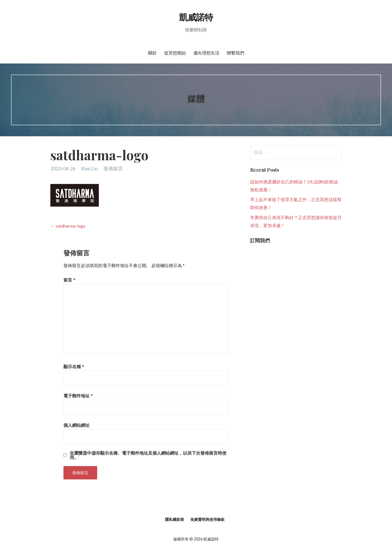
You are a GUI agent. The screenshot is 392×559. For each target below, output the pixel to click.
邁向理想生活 (206, 53)
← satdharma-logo (68, 226)
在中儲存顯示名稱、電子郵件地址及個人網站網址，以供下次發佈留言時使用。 (148, 455)
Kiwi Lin (89, 168)
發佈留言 (113, 168)
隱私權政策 (174, 519)
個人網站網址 (76, 425)
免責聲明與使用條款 (207, 519)
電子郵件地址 (78, 396)
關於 (152, 53)
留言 (69, 280)
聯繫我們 (235, 53)
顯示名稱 (74, 366)
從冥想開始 (175, 53)
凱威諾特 (196, 17)
